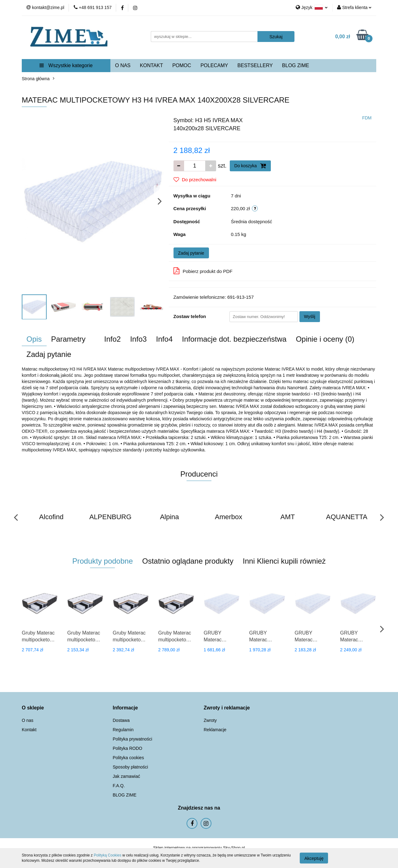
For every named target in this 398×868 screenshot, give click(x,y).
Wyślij (310, 316)
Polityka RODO (128, 748)
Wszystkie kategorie (66, 65)
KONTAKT (151, 65)
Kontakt (29, 730)
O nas (28, 720)
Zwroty (210, 720)
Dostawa (121, 720)
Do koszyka (250, 166)
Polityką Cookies (107, 855)
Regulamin (123, 730)
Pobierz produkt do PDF (203, 271)
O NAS (123, 65)
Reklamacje (215, 730)
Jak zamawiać (127, 776)
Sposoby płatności (131, 767)
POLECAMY (214, 65)
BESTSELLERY (255, 65)
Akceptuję (314, 858)
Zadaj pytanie (191, 253)
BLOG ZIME (296, 65)
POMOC (182, 65)
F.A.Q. (119, 786)
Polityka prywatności (133, 739)
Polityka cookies (128, 758)
